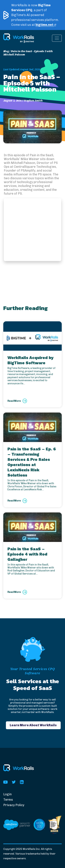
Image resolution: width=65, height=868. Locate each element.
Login (7, 794)
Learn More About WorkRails (33, 725)
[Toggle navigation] (57, 38)
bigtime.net (46, 25)
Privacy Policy (14, 805)
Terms (8, 800)
